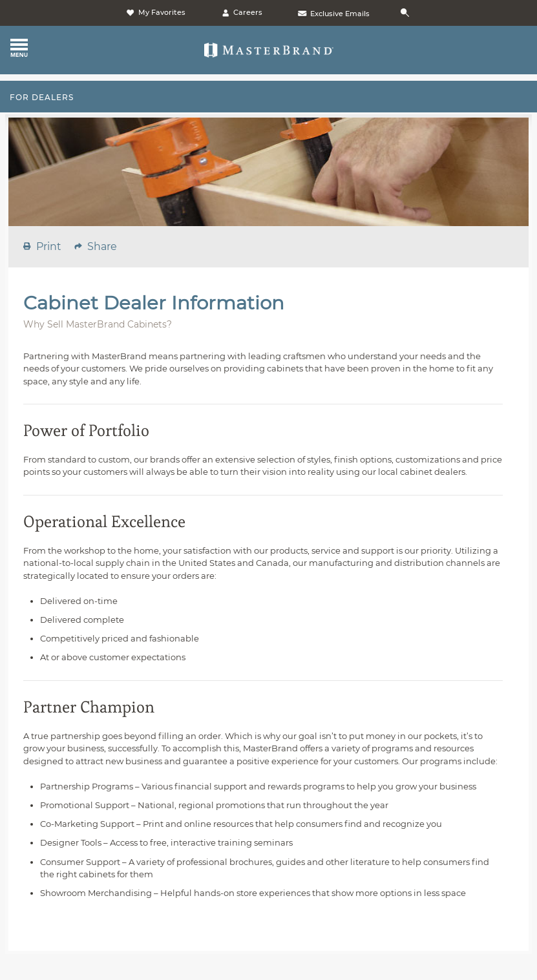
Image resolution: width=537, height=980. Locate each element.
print (49, 246)
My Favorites (155, 12)
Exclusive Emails (333, 14)
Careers (241, 12)
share (102, 246)
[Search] (407, 13)
